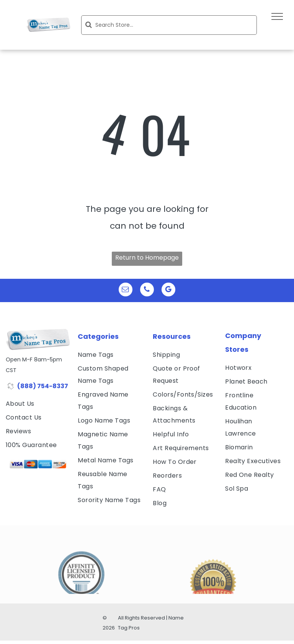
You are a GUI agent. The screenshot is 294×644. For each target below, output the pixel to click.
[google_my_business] (168, 290)
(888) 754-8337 (43, 386)
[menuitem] (38, 404)
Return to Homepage (147, 258)
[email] (126, 290)
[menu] (277, 16)
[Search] (169, 25)
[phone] (147, 290)
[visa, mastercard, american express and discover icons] (38, 464)
